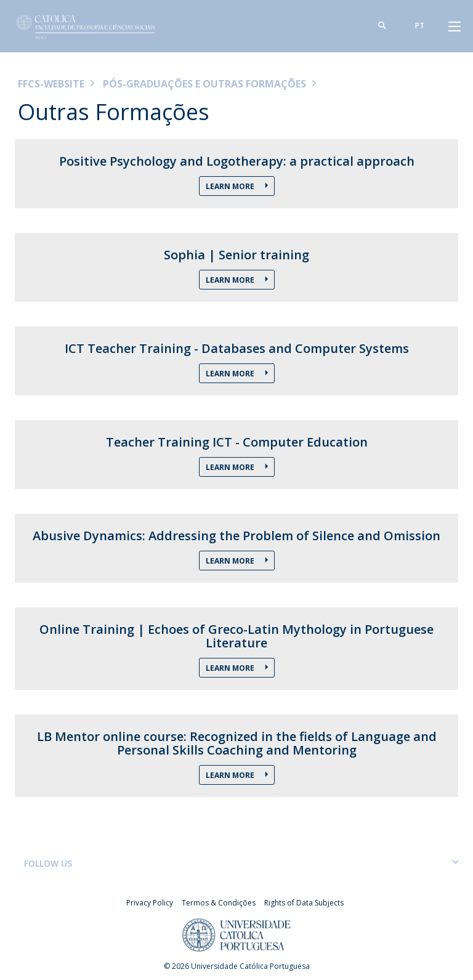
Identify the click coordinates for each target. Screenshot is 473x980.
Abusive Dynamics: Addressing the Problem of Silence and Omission (236, 536)
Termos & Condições (219, 903)
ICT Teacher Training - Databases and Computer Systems (237, 349)
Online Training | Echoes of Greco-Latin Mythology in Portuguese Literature (236, 636)
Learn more (231, 186)
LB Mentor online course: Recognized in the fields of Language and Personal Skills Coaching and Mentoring (237, 743)
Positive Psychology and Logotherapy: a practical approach (237, 161)
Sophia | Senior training (236, 255)
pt (420, 26)
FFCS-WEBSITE (51, 84)
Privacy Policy (150, 903)
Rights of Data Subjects (304, 903)
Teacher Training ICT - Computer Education (237, 442)
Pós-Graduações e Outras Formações (204, 84)
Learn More (231, 374)
